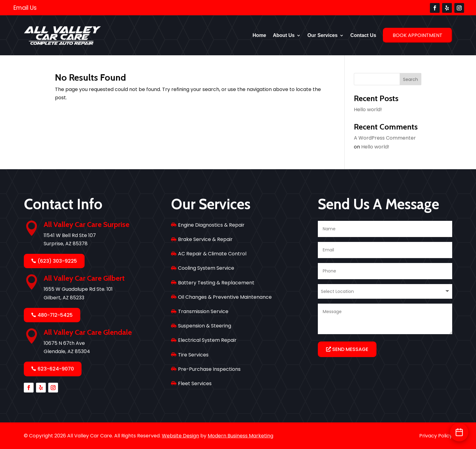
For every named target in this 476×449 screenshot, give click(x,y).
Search (411, 79)
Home (259, 35)
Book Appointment (418, 35)
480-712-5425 (55, 315)
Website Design (180, 436)
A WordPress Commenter (385, 138)
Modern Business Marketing (240, 436)
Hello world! (368, 110)
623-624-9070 (56, 369)
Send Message (350, 349)
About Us (284, 35)
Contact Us (363, 35)
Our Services (323, 35)
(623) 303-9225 (57, 261)
